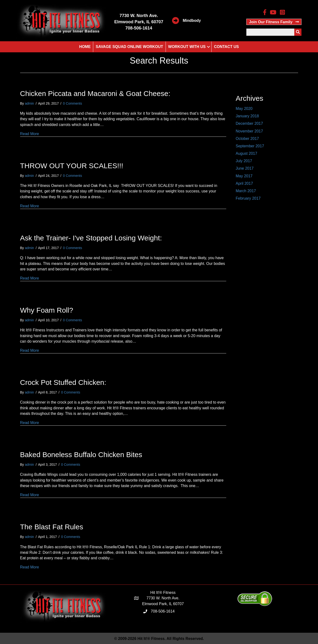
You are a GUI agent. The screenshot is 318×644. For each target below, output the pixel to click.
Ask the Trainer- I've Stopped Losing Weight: (91, 238)
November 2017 (249, 131)
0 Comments (72, 103)
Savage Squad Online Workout (129, 47)
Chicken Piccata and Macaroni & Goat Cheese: (95, 93)
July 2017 (244, 161)
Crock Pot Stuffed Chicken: (63, 382)
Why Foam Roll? (47, 310)
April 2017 (244, 183)
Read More (30, 134)
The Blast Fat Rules (52, 527)
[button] (274, 22)
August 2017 (247, 153)
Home (85, 47)
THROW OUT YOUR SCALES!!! (72, 166)
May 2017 (244, 176)
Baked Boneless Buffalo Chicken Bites (81, 455)
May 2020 (244, 109)
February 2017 (248, 198)
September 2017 (250, 146)
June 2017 (245, 168)
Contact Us (226, 47)
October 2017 (247, 139)
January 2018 (247, 116)
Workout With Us (187, 47)
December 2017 (249, 123)
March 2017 (246, 191)
